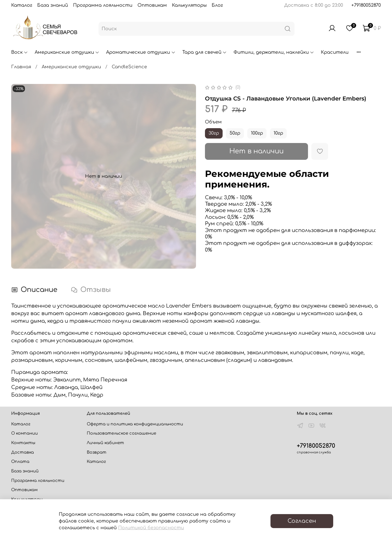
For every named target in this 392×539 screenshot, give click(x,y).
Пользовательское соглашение (122, 433)
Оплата (20, 461)
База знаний (53, 5)
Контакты (23, 443)
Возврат (97, 452)
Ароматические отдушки (141, 52)
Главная (21, 67)
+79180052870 (366, 5)
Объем (213, 122)
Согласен (302, 521)
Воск (20, 52)
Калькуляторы (189, 5)
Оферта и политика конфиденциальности (135, 424)
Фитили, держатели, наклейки (274, 52)
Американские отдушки (67, 52)
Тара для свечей (205, 52)
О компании (25, 433)
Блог (217, 5)
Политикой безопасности (151, 528)
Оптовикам (152, 5)
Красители (335, 52)
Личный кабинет (105, 443)
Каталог (22, 5)
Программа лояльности (103, 5)
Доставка (23, 452)
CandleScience (129, 67)
